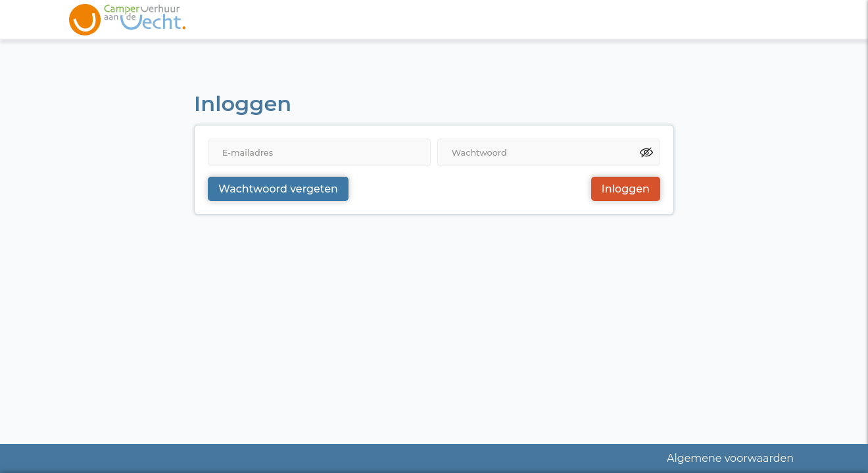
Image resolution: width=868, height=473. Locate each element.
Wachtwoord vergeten (278, 189)
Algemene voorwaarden (730, 458)
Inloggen (626, 189)
